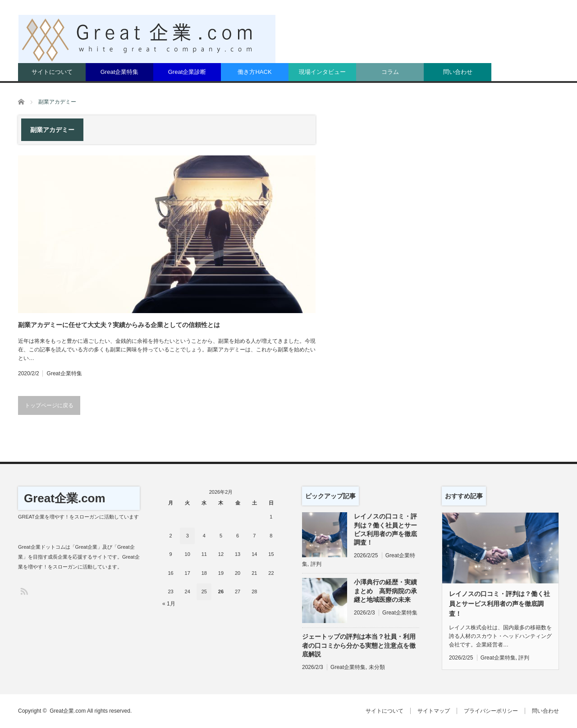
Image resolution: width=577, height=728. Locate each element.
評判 (316, 564)
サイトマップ (434, 711)
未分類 (377, 667)
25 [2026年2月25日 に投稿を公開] (204, 591)
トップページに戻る (49, 405)
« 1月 (169, 604)
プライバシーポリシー (491, 711)
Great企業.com (65, 498)
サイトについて (52, 72)
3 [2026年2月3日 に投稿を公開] (188, 536)
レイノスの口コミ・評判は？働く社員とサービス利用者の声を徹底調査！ (385, 529)
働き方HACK (254, 72)
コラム (390, 72)
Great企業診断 (187, 72)
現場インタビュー (322, 72)
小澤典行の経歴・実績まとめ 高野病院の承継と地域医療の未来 (385, 591)
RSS (24, 591)
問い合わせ (458, 72)
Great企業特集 (120, 72)
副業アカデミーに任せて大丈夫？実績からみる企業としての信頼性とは (119, 325)
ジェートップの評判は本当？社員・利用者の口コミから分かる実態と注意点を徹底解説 (359, 645)
